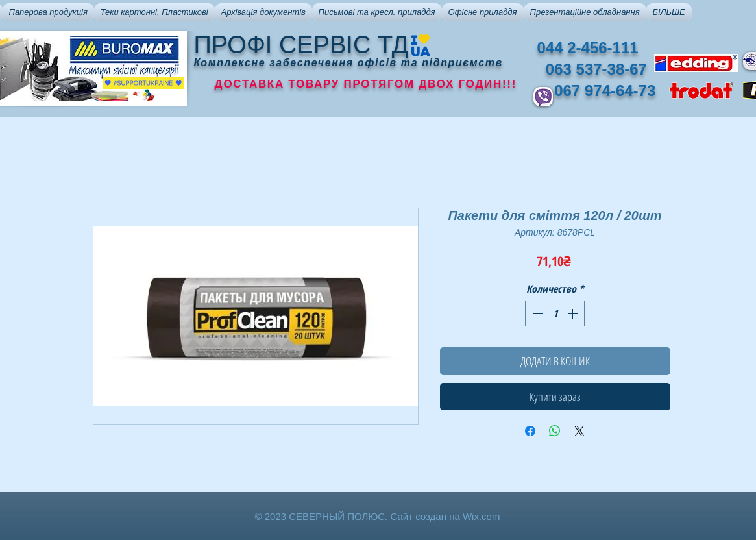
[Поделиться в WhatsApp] (555, 431)
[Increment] (574, 313)
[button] (48, 12)
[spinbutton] (555, 313)
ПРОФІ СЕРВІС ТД (301, 45)
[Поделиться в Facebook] (530, 431)
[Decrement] (536, 313)
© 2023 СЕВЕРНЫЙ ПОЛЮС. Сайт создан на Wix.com (378, 516)
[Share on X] (579, 431)
